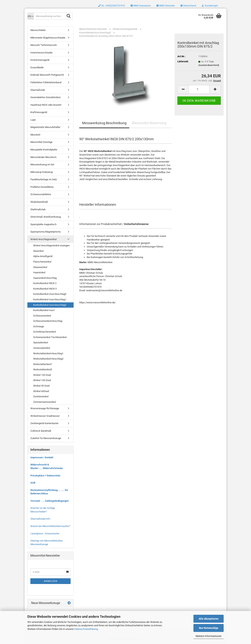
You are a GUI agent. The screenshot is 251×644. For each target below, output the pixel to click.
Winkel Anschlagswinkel (44, 239)
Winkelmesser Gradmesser (45, 416)
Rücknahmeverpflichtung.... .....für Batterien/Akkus (49, 492)
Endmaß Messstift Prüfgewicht (47, 75)
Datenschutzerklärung (86, 629)
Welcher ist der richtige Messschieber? (43, 510)
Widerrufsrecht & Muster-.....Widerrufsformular (47, 466)
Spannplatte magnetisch (43, 224)
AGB (33, 483)
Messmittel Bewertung (149, 123)
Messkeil (35, 135)
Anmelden (51, 581)
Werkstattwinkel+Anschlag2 (48, 359)
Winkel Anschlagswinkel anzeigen (51, 245)
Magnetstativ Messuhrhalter (45, 127)
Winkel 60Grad (41, 391)
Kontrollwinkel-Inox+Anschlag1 (50, 299)
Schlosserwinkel (42, 316)
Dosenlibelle (37, 67)
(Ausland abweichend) (209, 65)
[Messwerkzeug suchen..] (30, 16)
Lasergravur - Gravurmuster (45, 533)
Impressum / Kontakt (42, 457)
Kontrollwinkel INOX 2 (45, 283)
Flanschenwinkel (42, 262)
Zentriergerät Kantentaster (44, 423)
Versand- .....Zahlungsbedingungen (50, 501)
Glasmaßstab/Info (40, 519)
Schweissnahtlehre (41, 194)
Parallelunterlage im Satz (44, 179)
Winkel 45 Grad (41, 386)
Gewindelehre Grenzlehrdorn (45, 97)
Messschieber (38, 30)
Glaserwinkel (40, 267)
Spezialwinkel (41, 342)
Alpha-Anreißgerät (43, 256)
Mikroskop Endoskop (42, 172)
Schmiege (39, 326)
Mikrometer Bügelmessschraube (48, 38)
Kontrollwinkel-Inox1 (44, 310)
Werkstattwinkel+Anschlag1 (48, 353)
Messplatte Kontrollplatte (44, 150)
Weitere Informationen (209, 636)
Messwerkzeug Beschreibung (104, 123)
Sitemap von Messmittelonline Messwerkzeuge (47, 542)
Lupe (33, 120)
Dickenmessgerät (40, 60)
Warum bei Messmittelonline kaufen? (50, 526)
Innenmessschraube (41, 53)
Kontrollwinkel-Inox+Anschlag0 (50, 294)
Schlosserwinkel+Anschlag (48, 321)
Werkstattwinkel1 (43, 364)
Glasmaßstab (38, 90)
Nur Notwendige (209, 628)
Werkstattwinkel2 (43, 369)
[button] (188, 6)
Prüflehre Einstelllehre (42, 187)
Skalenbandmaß (39, 202)
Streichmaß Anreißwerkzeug (46, 217)
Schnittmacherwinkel (45, 332)
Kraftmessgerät (39, 112)
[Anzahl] (199, 89)
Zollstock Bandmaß (41, 431)
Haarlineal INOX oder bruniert (46, 105)
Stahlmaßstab (38, 209)
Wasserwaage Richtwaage (45, 408)
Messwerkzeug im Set (42, 164)
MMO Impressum (141, 6)
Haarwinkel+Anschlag (45, 278)
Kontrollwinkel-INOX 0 (45, 289)
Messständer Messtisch (43, 157)
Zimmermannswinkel (45, 402)
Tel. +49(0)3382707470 (112, 6)
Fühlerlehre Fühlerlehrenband (46, 82)
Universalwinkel (42, 348)
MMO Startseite (166, 6)
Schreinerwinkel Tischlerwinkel (50, 337)
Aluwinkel (38, 251)
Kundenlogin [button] (210, 6)
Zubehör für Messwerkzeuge (46, 438)
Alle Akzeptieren (209, 619)
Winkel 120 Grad (42, 375)
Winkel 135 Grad (42, 380)
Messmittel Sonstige (41, 142)
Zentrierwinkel (41, 396)
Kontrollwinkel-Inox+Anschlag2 (50, 305)
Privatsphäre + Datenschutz (45, 476)
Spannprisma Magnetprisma (45, 232)
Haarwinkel (39, 272)
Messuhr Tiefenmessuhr (44, 45)
